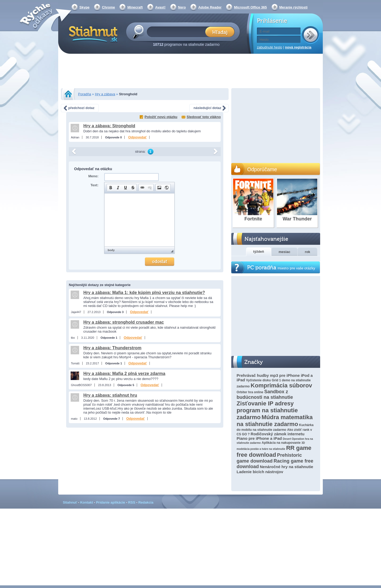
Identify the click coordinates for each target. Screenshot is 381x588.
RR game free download (274, 451)
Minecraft (135, 7)
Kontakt (87, 502)
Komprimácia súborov (281, 385)
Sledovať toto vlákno (204, 117)
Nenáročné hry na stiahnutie (287, 467)
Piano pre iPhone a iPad (259, 438)
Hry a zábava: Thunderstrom (112, 348)
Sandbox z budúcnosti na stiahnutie (265, 394)
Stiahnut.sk (92, 34)
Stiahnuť (70, 502)
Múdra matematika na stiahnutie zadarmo (275, 421)
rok (307, 252)
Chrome (108, 7)
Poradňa (85, 94)
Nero (182, 7)
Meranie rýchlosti (294, 7)
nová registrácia (298, 47)
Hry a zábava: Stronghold (109, 126)
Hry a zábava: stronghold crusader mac (124, 322)
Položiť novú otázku (161, 117)
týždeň (259, 252)
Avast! (160, 7)
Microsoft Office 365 (250, 7)
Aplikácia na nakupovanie (281, 443)
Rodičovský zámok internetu (277, 434)
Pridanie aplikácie (111, 502)
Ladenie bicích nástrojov (260, 472)
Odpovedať (138, 137)
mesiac (284, 252)
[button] (111, 188)
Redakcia (146, 502)
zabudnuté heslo (269, 47)
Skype (84, 7)
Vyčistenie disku (258, 380)
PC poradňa (281, 268)
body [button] (111, 250)
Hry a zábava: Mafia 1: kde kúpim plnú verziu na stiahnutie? (144, 292)
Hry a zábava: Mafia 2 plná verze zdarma (124, 373)
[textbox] (178, 32)
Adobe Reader (210, 7)
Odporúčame (262, 169)
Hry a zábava (105, 94)
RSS (132, 502)
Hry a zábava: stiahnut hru (110, 395)
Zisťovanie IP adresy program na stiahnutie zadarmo (267, 410)
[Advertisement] (190, 71)
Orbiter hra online (250, 392)
